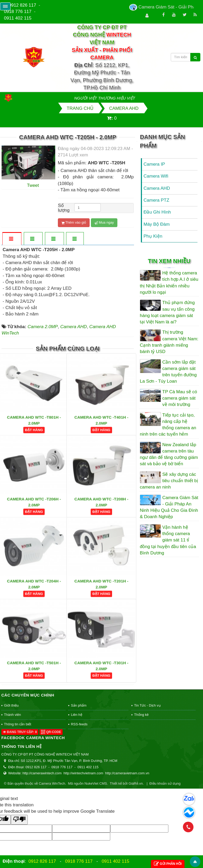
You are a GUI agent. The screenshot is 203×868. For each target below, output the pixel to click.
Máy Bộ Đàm (157, 224)
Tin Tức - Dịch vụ (147, 705)
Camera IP (154, 164)
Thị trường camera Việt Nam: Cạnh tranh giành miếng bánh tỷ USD (169, 342)
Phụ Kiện (153, 236)
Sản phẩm (79, 705)
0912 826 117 (22, 5)
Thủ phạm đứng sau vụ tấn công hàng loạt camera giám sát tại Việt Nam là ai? (167, 312)
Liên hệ (76, 715)
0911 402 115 (18, 18)
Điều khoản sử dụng (165, 783)
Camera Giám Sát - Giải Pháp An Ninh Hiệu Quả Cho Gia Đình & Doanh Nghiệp (169, 507)
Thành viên (12, 715)
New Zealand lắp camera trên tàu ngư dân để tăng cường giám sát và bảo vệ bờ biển (169, 454)
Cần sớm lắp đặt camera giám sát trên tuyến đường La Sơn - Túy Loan (168, 372)
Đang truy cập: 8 (20, 732)
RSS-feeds (79, 724)
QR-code (51, 732)
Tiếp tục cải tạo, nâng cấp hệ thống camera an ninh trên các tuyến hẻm (168, 425)
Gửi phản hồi (168, 864)
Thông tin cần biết (18, 724)
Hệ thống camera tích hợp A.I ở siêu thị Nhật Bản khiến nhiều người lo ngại (169, 283)
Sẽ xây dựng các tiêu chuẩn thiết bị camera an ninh (169, 481)
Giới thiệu (11, 705)
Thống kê (141, 715)
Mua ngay (104, 223)
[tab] (12, 239)
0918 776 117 (18, 12)
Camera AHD (157, 188)
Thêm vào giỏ (74, 223)
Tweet (33, 185)
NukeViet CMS (96, 783)
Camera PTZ (156, 200)
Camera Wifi (156, 176)
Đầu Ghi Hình (157, 212)
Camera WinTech (52, 783)
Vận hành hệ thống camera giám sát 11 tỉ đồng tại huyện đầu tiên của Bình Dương (168, 540)
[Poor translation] (19, 820)
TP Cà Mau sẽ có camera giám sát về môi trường (180, 398)
